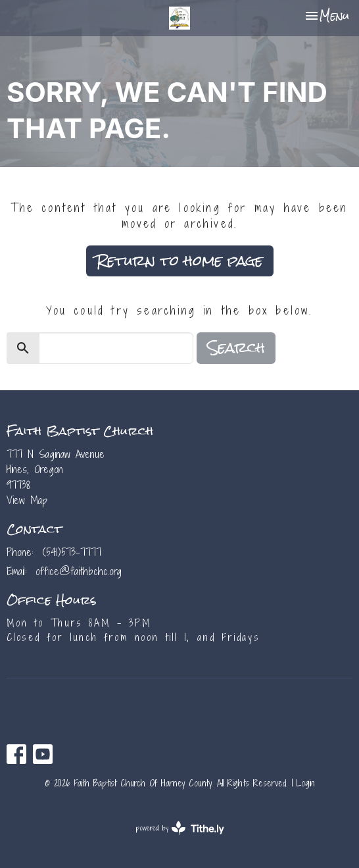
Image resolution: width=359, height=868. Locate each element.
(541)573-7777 (72, 552)
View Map (27, 500)
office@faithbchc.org (79, 571)
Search (236, 348)
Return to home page (180, 261)
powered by (180, 828)
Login (306, 783)
